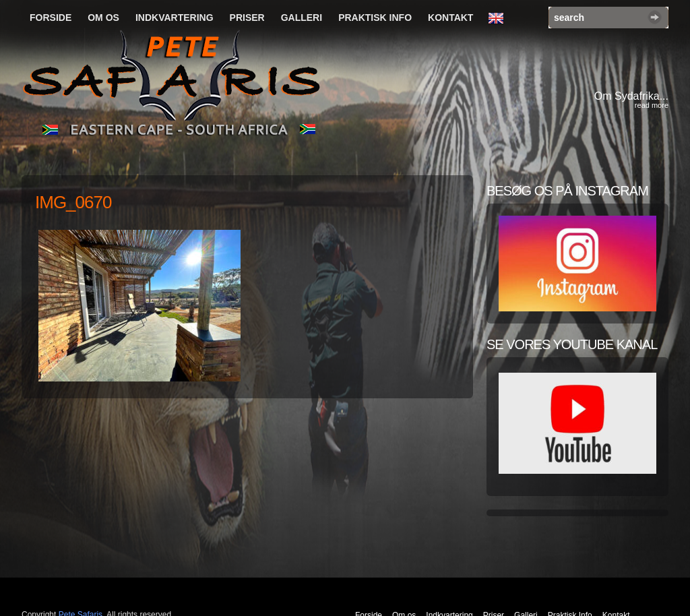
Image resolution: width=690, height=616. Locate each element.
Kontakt (450, 18)
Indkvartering (175, 18)
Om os (103, 18)
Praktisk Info (375, 18)
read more (652, 105)
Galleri (302, 18)
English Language (499, 19)
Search (655, 17)
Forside (51, 18)
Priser (247, 18)
